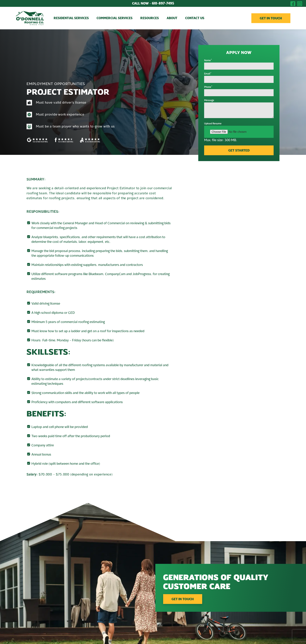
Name (208, 60)
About (172, 18)
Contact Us (195, 18)
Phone (208, 87)
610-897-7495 (153, 3)
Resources (150, 18)
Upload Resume (213, 124)
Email (208, 74)
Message (209, 100)
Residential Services (71, 18)
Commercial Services (115, 18)
